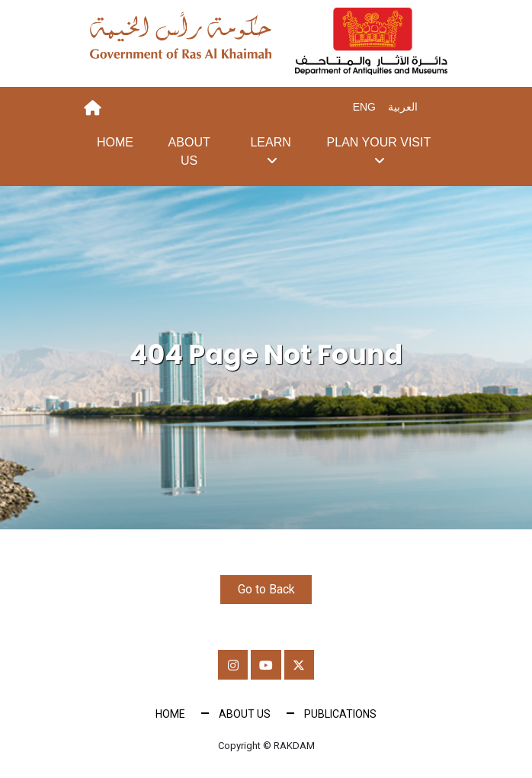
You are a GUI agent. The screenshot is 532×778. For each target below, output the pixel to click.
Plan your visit (379, 142)
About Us (189, 151)
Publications (340, 715)
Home (115, 142)
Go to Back (266, 589)
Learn (270, 142)
